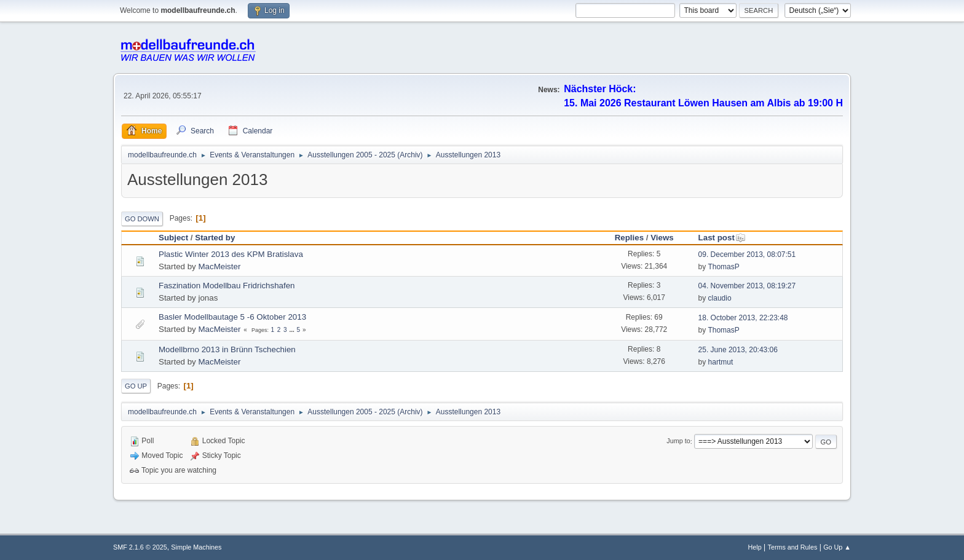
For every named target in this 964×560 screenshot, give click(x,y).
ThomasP (723, 267)
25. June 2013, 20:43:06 (738, 350)
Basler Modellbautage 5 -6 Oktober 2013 (232, 317)
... (292, 330)
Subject (173, 238)
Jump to (678, 441)
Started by (215, 238)
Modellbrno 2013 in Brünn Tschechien (227, 349)
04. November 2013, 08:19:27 (747, 286)
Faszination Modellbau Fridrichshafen (227, 286)
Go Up (136, 386)
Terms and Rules (793, 547)
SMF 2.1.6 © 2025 (140, 547)
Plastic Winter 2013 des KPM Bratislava (231, 254)
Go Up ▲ (837, 547)
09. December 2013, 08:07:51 (747, 254)
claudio (720, 298)
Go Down (142, 219)
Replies (629, 238)
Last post (722, 238)
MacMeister (219, 266)
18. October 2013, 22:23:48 (743, 318)
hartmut (721, 362)
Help (755, 547)
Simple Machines (196, 547)
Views (662, 238)
